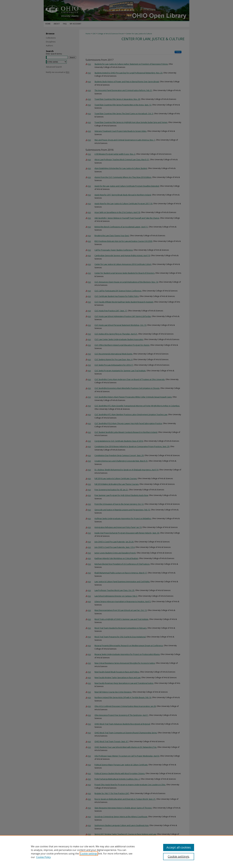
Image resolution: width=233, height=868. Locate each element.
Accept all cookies (179, 847)
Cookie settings (89, 854)
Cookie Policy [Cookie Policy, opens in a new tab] (43, 857)
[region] (116, 852)
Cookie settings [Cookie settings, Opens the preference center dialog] (179, 856)
